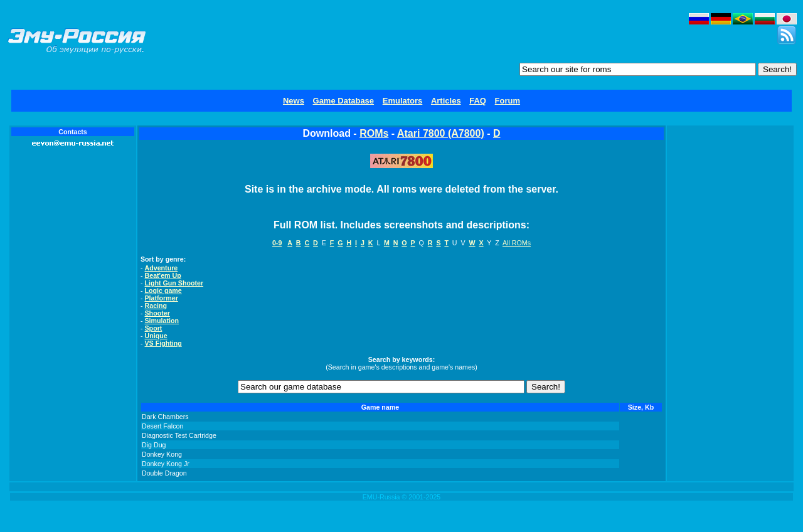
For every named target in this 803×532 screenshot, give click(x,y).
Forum (508, 101)
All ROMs (517, 243)
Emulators (403, 101)
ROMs (374, 133)
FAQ (478, 101)
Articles (446, 101)
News (294, 101)
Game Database (344, 101)
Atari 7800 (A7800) (441, 133)
